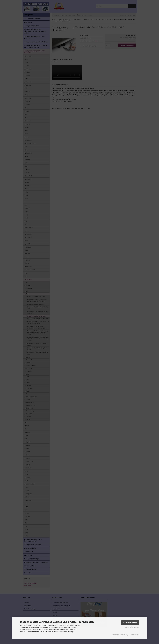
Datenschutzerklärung (120, 635)
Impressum (135, 635)
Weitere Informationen (132, 627)
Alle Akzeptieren (130, 623)
